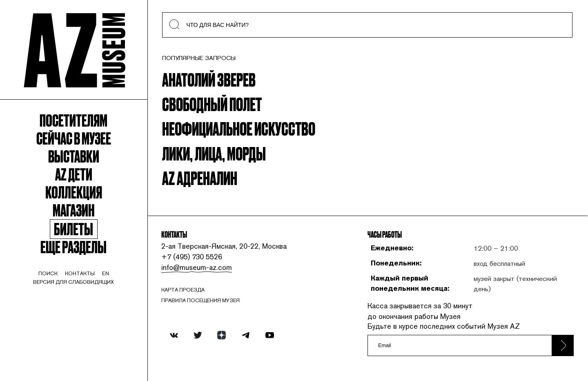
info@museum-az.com (197, 267)
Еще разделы (73, 246)
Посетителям (73, 120)
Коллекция (74, 192)
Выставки (74, 156)
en (106, 273)
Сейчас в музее (74, 138)
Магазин (73, 209)
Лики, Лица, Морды (214, 153)
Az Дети (74, 174)
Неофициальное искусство (239, 128)
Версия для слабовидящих (73, 282)
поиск (48, 273)
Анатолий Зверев (209, 79)
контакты (80, 273)
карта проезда (183, 290)
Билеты (73, 229)
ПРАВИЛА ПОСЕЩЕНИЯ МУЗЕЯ (200, 300)
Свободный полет (212, 103)
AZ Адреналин (200, 177)
